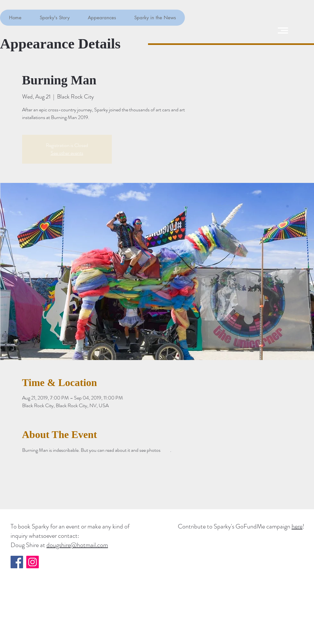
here (297, 526)
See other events (67, 153)
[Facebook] (17, 562)
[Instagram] (33, 562)
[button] (283, 30)
